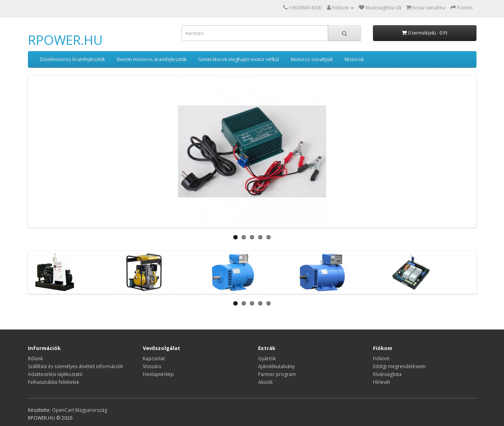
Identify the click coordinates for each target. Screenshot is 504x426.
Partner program (277, 374)
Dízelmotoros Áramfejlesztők (73, 59)
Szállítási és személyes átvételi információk (75, 366)
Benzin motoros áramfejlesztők (152, 59)
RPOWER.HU (65, 40)
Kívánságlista (387, 374)
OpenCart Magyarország (79, 410)
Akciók (265, 382)
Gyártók (267, 358)
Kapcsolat (154, 358)
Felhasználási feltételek (54, 382)
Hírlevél (381, 382)
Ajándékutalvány (276, 366)
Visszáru (152, 366)
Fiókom (381, 358)
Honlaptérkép (158, 374)
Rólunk (35, 358)
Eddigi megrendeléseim (399, 366)
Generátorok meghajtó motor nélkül (239, 59)
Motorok (354, 59)
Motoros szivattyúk (312, 59)
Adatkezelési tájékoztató (55, 374)
